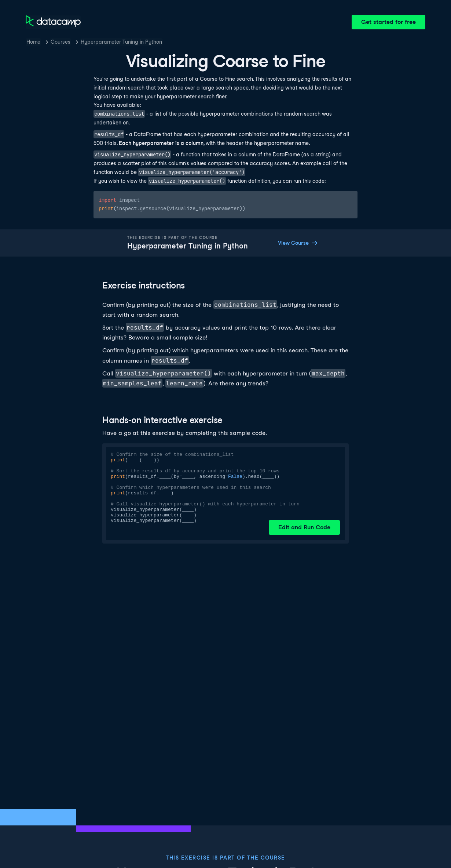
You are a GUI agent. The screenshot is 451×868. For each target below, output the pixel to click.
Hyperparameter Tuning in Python (121, 42)
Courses (60, 42)
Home (33, 42)
